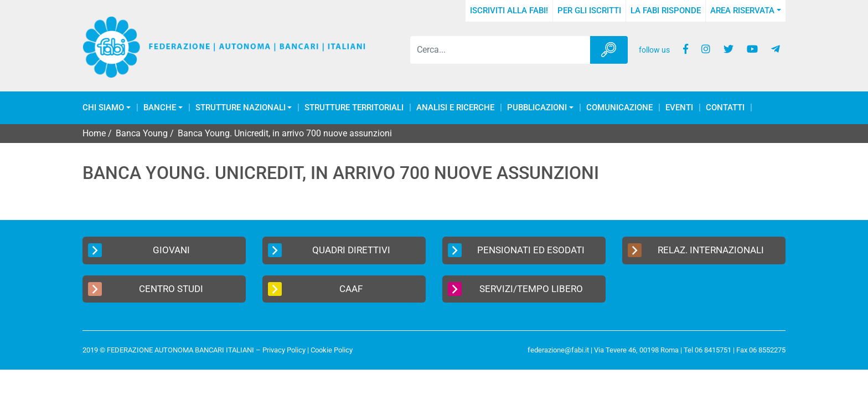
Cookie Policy (332, 350)
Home (94, 133)
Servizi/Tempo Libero (515, 289)
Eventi (679, 108)
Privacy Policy (284, 350)
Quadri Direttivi (329, 250)
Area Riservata (742, 11)
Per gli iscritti (589, 11)
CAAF (315, 289)
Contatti (725, 108)
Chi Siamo (103, 108)
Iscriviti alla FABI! (509, 11)
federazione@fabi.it (558, 350)
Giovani (139, 250)
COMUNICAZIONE (619, 108)
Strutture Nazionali (241, 108)
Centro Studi (146, 289)
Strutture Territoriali (354, 108)
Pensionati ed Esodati (516, 250)
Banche (160, 108)
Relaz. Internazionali (696, 250)
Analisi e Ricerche (455, 108)
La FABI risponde (666, 11)
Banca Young (142, 133)
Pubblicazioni (537, 108)
